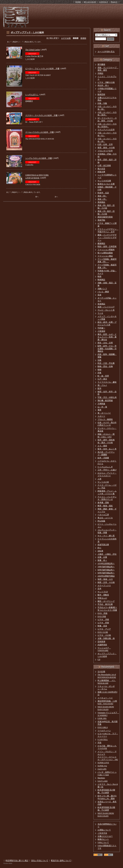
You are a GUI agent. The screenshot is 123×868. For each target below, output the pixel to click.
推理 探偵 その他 (106, 148)
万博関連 (101, 404)
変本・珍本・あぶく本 (107, 449)
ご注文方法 (102, 833)
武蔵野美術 (102, 645)
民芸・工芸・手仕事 (106, 363)
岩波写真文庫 (103, 545)
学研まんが (102, 598)
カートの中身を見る (106, 52)
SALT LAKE (103, 781)
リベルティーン (104, 731)
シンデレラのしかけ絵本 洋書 (39, 158)
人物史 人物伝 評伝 (107, 554)
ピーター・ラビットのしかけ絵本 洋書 (42, 69)
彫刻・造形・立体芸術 (107, 246)
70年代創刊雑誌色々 (106, 567)
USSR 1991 (102, 718)
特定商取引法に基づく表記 (17, 861)
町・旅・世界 (103, 376)
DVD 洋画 (102, 616)
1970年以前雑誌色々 (106, 563)
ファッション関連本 (106, 250)
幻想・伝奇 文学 (105, 144)
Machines (101, 778)
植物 (99, 370)
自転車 (100, 551)
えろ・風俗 (102, 446)
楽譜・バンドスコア (106, 307)
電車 (99, 410)
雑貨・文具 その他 (106, 582)
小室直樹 (101, 331)
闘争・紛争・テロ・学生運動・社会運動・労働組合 (107, 349)
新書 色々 (102, 560)
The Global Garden (33, 50)
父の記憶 (101, 672)
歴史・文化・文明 (105, 343)
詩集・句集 (102, 103)
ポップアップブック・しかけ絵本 (27, 32)
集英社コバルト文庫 (106, 184)
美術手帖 (101, 220)
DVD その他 (103, 632)
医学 (99, 388)
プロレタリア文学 (105, 151)
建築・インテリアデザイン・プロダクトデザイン (107, 238)
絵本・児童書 (103, 458)
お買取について (104, 830)
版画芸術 (101, 94)
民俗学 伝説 (103, 193)
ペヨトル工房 (103, 515)
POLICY (114, 2)
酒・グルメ (102, 385)
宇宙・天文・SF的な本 (107, 397)
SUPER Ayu (102, 766)
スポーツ (101, 416)
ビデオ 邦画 (103, 623)
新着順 (83, 38)
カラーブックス (104, 586)
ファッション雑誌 (105, 256)
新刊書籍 (101, 64)
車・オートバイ (104, 413)
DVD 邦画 (102, 613)
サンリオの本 (103, 482)
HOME (78, 2)
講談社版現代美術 (105, 217)
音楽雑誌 (101, 304)
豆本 (99, 589)
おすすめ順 (66, 38)
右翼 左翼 (102, 557)
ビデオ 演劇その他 (106, 82)
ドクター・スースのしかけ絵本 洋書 (41, 115)
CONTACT (104, 2)
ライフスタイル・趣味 (107, 382)
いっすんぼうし (32, 95)
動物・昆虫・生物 (105, 366)
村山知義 (101, 521)
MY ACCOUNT (90, 2)
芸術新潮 (101, 642)
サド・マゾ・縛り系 (106, 536)
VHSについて (103, 842)
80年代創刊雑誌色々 (106, 570)
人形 (99, 479)
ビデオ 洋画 (103, 620)
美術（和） (102, 196)
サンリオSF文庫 (104, 181)
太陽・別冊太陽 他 (106, 638)
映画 (99, 276)
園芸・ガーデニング (106, 601)
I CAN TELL (103, 739)
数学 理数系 (103, 595)
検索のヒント (103, 839)
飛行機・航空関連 (105, 401)
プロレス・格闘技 (105, 419)
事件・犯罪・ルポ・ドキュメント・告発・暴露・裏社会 (107, 337)
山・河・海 (102, 407)
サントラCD (103, 592)
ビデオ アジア (104, 629)
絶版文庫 (101, 172)
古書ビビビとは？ (105, 836)
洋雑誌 (100, 73)
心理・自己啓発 (104, 166)
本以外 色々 (103, 85)
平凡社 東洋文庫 (105, 604)
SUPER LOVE (103, 763)
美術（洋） (102, 199)
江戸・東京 (102, 379)
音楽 (99, 295)
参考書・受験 (103, 503)
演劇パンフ (102, 289)
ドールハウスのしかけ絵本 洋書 (40, 132)
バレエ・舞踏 (103, 292)
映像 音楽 (102, 626)
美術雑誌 (101, 202)
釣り (99, 548)
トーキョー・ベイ (105, 698)
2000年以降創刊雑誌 (106, 576)
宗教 (99, 360)
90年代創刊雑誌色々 (106, 573)
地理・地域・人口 (105, 579)
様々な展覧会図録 (105, 253)
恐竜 (99, 373)
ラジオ (100, 313)
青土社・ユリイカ (105, 518)
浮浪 (99, 743)
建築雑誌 (101, 243)
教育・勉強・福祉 (105, 506)
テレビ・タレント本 (106, 310)
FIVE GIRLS (103, 727)
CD (99, 659)
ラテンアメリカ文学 (106, 130)
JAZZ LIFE (102, 769)
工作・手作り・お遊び (107, 470)
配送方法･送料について (61, 861)
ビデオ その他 (104, 635)
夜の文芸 (101, 169)
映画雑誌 (101, 280)
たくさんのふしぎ (105, 467)
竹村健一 (101, 328)
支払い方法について (40, 861)
